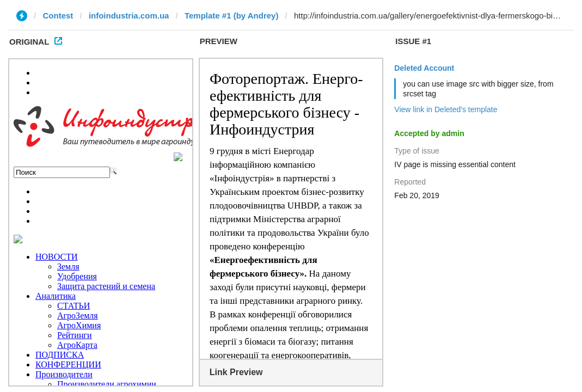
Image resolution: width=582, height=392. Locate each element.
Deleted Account (424, 68)
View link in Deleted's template (446, 109)
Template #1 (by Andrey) (232, 16)
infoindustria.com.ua (129, 16)
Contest (58, 16)
